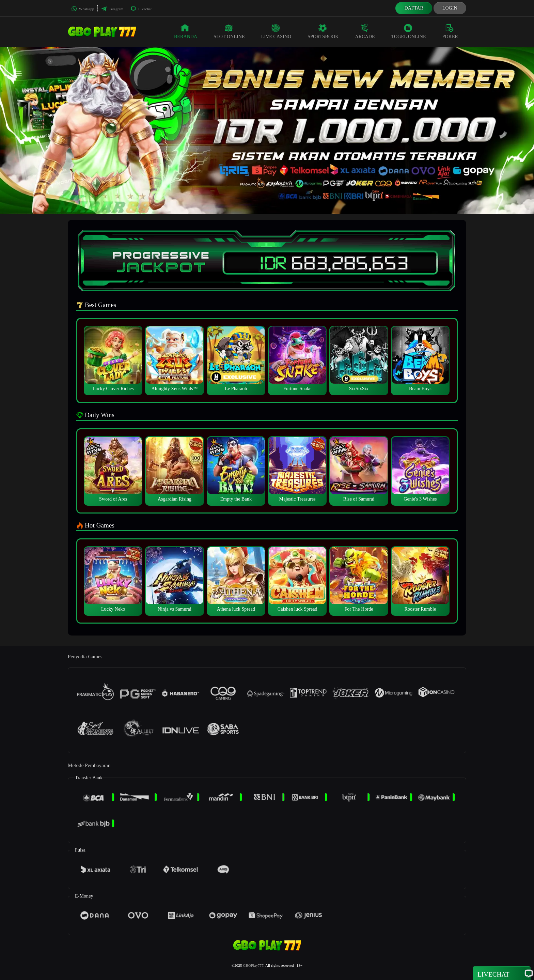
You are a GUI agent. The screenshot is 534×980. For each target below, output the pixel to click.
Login (450, 8)
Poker (450, 31)
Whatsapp (83, 9)
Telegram (112, 9)
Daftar (414, 8)
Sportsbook (323, 31)
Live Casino (276, 31)
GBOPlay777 (253, 965)
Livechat (141, 9)
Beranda (186, 31)
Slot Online (229, 31)
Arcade (365, 31)
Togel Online (409, 31)
